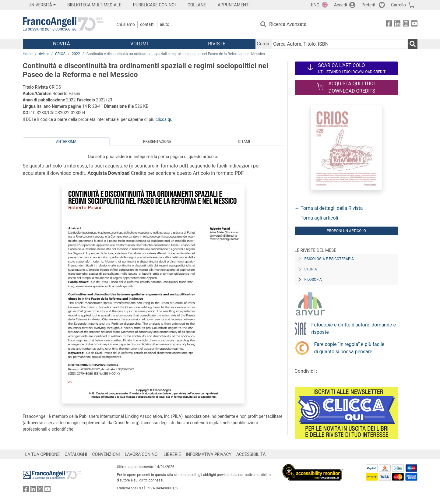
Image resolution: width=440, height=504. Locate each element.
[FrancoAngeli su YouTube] (414, 25)
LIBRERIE (172, 454)
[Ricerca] (413, 44)
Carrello (398, 5)
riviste (44, 54)
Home (28, 54)
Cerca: (264, 44)
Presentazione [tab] (157, 142)
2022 (76, 54)
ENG (315, 5)
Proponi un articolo (346, 231)
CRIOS (60, 54)
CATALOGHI (76, 454)
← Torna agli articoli (317, 218)
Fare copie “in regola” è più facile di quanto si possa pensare (349, 348)
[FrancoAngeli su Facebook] (389, 25)
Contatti (147, 24)
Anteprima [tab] (66, 142)
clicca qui (165, 119)
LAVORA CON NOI (142, 454)
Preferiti (369, 5)
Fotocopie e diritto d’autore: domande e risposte (354, 328)
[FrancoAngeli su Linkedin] (397, 25)
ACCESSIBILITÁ (251, 454)
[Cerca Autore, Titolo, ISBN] (340, 44)
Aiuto (165, 24)
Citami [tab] (244, 142)
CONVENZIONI (106, 454)
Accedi (341, 5)
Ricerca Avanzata (288, 24)
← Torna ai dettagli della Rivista (329, 208)
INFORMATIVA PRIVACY (209, 454)
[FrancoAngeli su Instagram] (406, 25)
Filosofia (313, 280)
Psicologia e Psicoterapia (329, 259)
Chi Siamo (126, 24)
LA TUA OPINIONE (43, 454)
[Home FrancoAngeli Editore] (63, 24)
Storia (311, 269)
